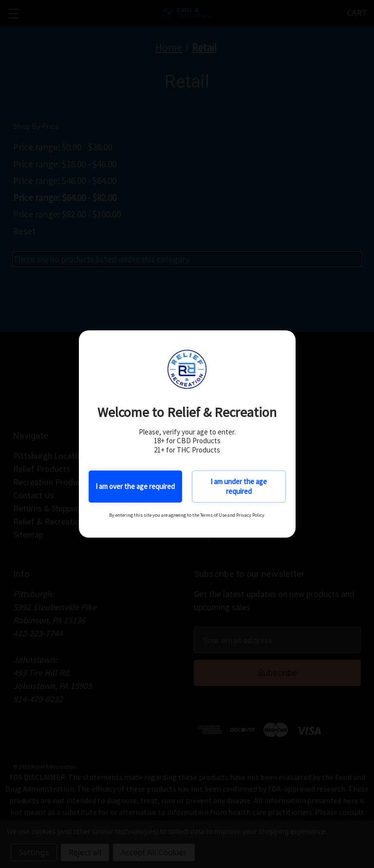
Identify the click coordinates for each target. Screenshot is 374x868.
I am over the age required (135, 486)
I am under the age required (239, 486)
